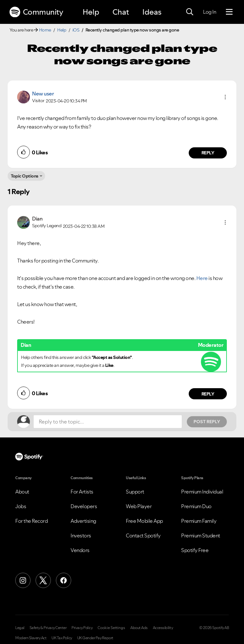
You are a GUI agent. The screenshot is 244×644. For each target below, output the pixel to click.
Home (45, 30)
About (22, 492)
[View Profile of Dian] (37, 219)
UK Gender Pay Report (95, 638)
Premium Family (199, 521)
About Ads (139, 628)
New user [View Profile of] (43, 94)
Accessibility (163, 628)
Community (36, 12)
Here (202, 278)
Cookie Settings (111, 628)
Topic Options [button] (25, 176)
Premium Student (201, 535)
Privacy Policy (82, 628)
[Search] (190, 12)
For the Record (31, 521)
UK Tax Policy (62, 638)
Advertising (83, 521)
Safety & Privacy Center (48, 628)
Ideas (152, 12)
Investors (81, 535)
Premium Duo (196, 506)
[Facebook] (64, 580)
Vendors (80, 550)
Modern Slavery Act (31, 638)
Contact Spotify (143, 535)
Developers (84, 506)
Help (91, 12)
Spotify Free (195, 550)
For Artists (82, 492)
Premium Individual (202, 492)
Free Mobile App (144, 521)
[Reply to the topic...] (108, 422)
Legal (20, 628)
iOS (76, 30)
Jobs (21, 506)
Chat (121, 12)
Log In (210, 12)
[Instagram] (23, 580)
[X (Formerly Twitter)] (43, 580)
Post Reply (207, 422)
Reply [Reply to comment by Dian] (208, 394)
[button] (225, 97)
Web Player (139, 506)
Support (135, 492)
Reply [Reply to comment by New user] (208, 153)
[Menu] (229, 12)
